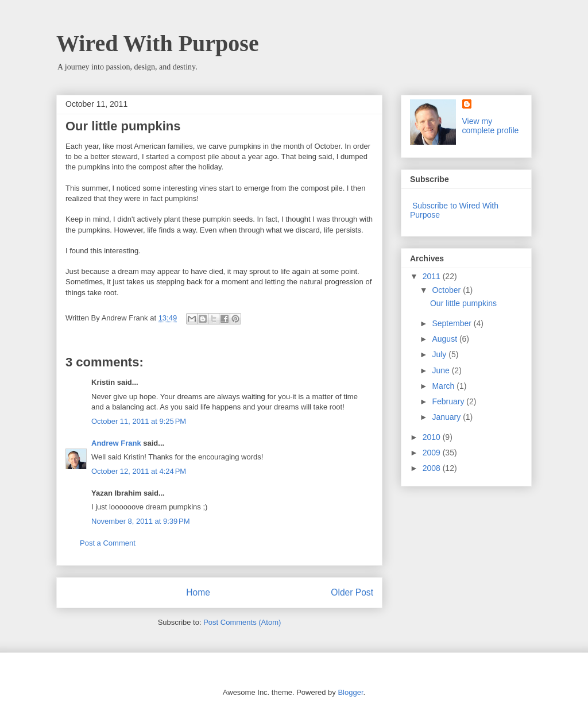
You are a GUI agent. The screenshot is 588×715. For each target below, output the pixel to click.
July (440, 354)
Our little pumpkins (463, 303)
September (452, 323)
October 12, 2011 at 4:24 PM (139, 471)
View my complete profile (491, 126)
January (447, 417)
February (449, 401)
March (444, 386)
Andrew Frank (116, 443)
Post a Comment (108, 543)
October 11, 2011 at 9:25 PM (139, 421)
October (447, 290)
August (445, 339)
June (442, 370)
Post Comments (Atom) (242, 622)
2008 (433, 468)
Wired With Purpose (158, 43)
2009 (433, 453)
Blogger (350, 692)
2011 (433, 276)
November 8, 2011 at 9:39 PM (141, 521)
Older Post (352, 592)
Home (198, 592)
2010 (433, 437)
